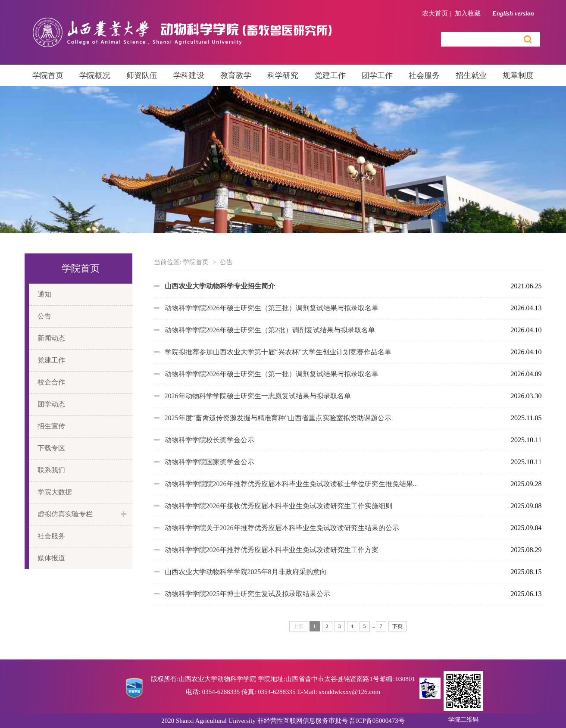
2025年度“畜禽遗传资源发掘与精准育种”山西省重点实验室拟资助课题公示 (278, 418)
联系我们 (51, 470)
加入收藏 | (469, 13)
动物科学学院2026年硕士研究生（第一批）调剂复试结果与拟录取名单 (272, 374)
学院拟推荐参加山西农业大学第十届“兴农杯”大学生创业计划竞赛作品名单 (278, 352)
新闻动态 (51, 338)
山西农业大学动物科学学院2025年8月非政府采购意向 (246, 572)
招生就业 (471, 75)
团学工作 (377, 75)
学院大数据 (55, 492)
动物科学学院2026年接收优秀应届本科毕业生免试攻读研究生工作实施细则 (278, 506)
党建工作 (330, 75)
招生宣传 (51, 426)
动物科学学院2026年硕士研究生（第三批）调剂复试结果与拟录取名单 (272, 308)
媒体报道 (51, 558)
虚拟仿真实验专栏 (65, 514)
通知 (44, 294)
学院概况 (95, 75)
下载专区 (51, 448)
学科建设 (189, 75)
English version (516, 13)
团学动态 (51, 404)
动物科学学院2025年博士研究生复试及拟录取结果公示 (247, 594)
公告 (44, 316)
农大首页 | (436, 13)
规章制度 (518, 75)
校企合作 (51, 382)
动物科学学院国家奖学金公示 (210, 462)
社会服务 (424, 75)
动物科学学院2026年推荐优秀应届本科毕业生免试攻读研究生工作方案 (272, 550)
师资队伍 (142, 75)
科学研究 (283, 75)
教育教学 (236, 75)
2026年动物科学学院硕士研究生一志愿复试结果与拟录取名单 (258, 396)
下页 (397, 626)
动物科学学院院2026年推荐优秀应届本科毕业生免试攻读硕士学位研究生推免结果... (291, 484)
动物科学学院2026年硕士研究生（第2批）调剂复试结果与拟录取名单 (270, 330)
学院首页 (48, 75)
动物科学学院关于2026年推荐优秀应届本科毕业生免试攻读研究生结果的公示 (282, 528)
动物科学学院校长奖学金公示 (210, 440)
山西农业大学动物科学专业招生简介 (220, 286)
